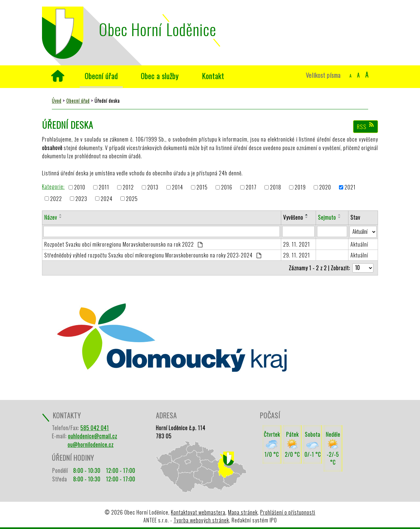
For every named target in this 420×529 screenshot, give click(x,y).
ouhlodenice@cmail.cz (93, 436)
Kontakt (213, 76)
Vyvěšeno (293, 217)
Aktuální (359, 244)
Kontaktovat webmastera (198, 512)
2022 (56, 199)
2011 (104, 187)
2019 (300, 187)
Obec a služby (160, 76)
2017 (251, 187)
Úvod (58, 76)
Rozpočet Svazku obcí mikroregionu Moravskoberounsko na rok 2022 (124, 244)
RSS (366, 126)
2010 (80, 187)
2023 (81, 199)
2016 (227, 187)
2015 (202, 187)
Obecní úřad (101, 76)
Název (51, 217)
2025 (132, 199)
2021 (350, 187)
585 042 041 (95, 428)
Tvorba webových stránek (201, 520)
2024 (107, 199)
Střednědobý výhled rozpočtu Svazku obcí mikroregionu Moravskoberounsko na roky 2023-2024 (153, 255)
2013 (153, 187)
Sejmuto (327, 217)
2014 (178, 187)
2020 (325, 187)
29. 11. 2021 (297, 244)
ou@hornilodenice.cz (91, 445)
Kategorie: (53, 187)
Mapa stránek (243, 512)
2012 (128, 187)
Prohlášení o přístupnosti (288, 512)
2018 (276, 187)
